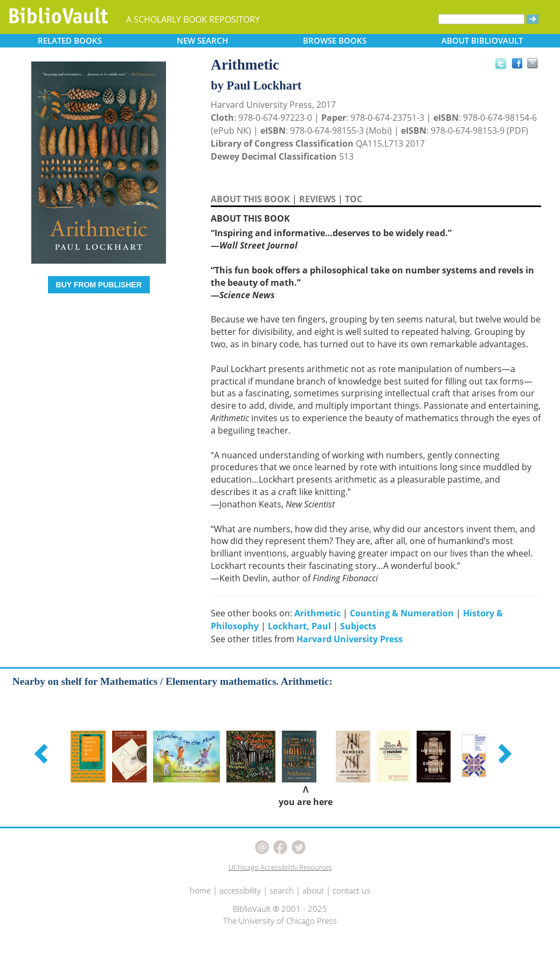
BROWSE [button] (335, 40)
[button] (43, 753)
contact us (351, 890)
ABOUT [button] (482, 40)
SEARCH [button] (202, 40)
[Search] (481, 19)
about (313, 890)
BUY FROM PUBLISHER (99, 285)
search (282, 890)
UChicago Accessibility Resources (280, 867)
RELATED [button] (70, 40)
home (200, 890)
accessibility (240, 890)
